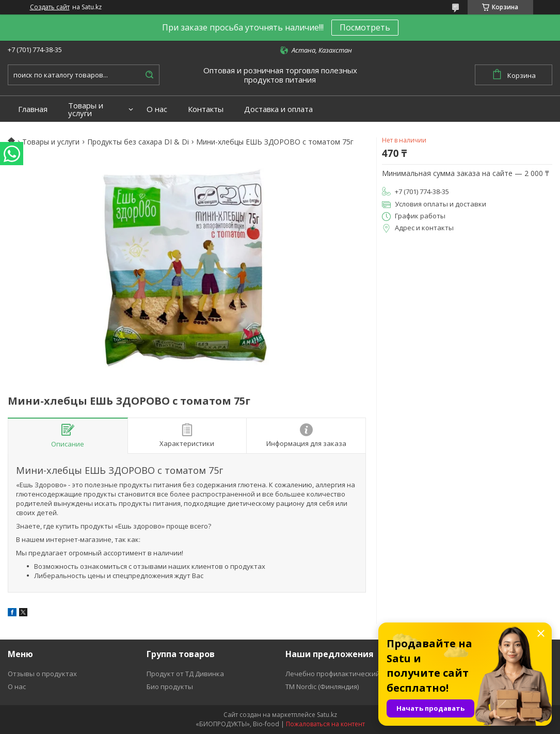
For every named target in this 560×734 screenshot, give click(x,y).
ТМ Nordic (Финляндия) (322, 687)
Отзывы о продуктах (42, 674)
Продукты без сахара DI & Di (138, 142)
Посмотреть (365, 27)
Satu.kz (327, 715)
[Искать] (149, 75)
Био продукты (170, 687)
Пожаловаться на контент (325, 724)
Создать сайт (50, 7)
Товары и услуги (86, 109)
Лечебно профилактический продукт (347, 674)
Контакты (206, 109)
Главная (33, 109)
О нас (157, 109)
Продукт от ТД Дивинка (185, 674)
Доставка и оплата (278, 109)
